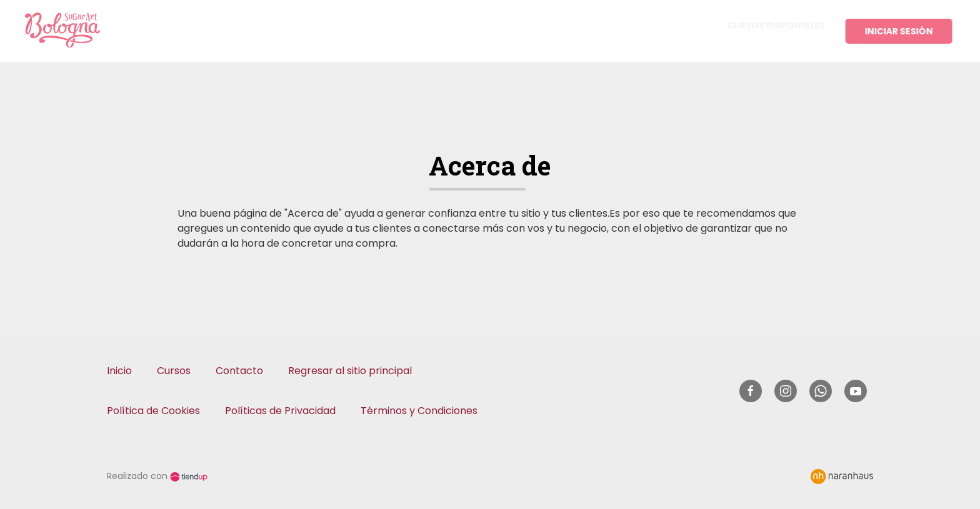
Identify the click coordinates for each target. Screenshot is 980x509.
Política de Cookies (153, 411)
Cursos (174, 371)
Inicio (119, 371)
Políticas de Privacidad (280, 411)
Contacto (239, 371)
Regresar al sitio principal (350, 371)
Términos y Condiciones (419, 411)
